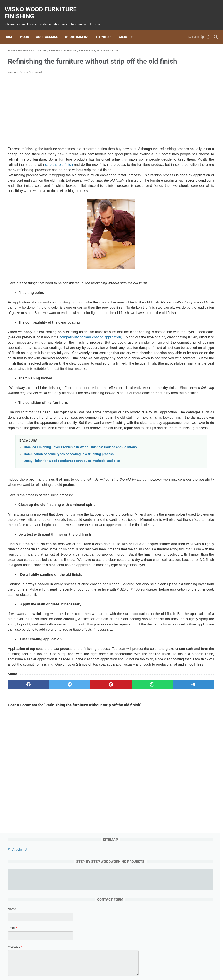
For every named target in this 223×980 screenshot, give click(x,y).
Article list (174, 56)
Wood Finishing (80, 30)
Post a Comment (31, 78)
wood (67, 964)
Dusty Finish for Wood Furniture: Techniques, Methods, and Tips (72, 545)
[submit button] (188, 196)
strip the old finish (132, 176)
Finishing (105, 964)
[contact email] (188, 144)
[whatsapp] (105, 816)
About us (129, 30)
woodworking (85, 964)
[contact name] (188, 125)
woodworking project (145, 964)
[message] (188, 171)
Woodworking (50, 30)
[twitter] (49, 816)
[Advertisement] (77, 117)
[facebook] (22, 816)
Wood (28, 30)
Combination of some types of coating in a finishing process (69, 538)
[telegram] (132, 816)
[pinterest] (77, 816)
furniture (121, 964)
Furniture (107, 30)
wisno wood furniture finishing (44, 8)
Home (12, 30)
